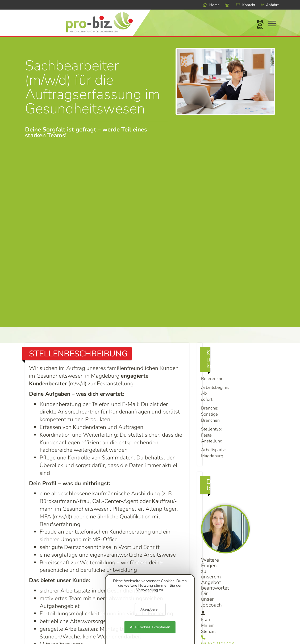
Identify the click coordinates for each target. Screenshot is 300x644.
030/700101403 (236, 547)
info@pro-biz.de (236, 555)
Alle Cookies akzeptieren (150, 627)
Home (211, 5)
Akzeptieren (150, 609)
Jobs (260, 25)
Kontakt (246, 5)
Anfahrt (270, 5)
